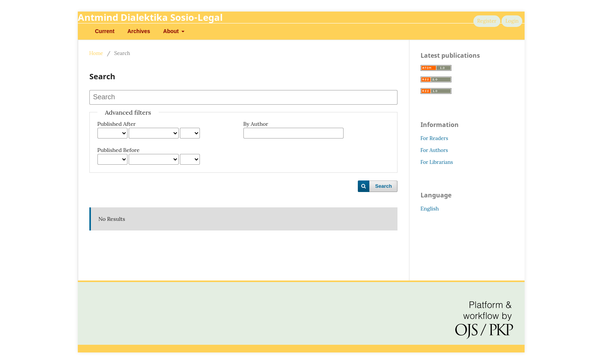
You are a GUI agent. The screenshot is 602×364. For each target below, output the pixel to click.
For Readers (434, 138)
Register (487, 21)
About (172, 31)
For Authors (434, 150)
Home (96, 53)
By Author (256, 124)
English (430, 209)
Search (383, 186)
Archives (139, 31)
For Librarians (437, 162)
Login (512, 21)
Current (105, 31)
